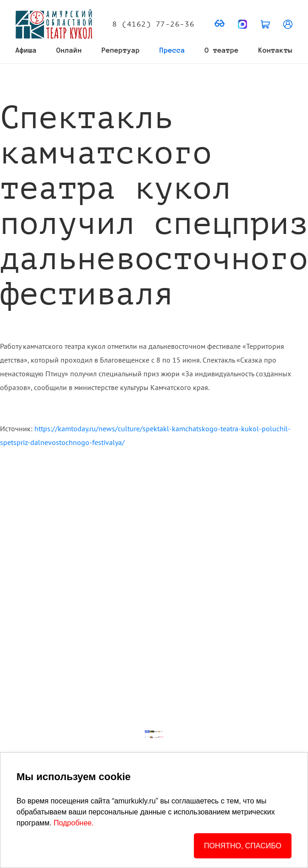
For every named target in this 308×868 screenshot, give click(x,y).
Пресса (172, 50)
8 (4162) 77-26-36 (153, 24)
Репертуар (121, 50)
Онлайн (69, 50)
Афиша (26, 50)
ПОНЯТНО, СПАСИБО (243, 846)
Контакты (275, 50)
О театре (222, 50)
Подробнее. (74, 823)
